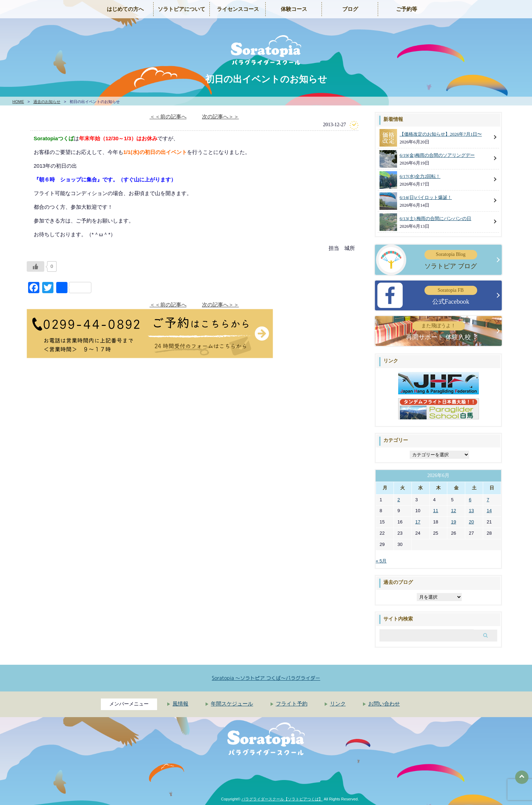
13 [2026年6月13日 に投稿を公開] (471, 511)
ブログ (350, 9)
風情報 (180, 704)
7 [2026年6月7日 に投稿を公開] (488, 500)
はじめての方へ (125, 9)
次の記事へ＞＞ (220, 117)
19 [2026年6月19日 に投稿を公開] (453, 522)
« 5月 (381, 561)
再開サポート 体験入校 (438, 331)
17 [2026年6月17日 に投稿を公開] (418, 522)
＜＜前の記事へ (168, 117)
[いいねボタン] (35, 266)
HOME (18, 102)
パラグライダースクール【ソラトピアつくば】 (282, 799)
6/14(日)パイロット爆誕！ (426, 197)
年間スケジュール (232, 704)
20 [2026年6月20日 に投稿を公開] (471, 522)
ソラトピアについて (181, 9)
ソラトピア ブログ (451, 260)
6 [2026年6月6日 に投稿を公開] (470, 500)
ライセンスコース (238, 9)
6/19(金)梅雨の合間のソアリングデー (437, 155)
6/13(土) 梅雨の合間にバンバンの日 (435, 218)
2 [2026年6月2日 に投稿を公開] (399, 500)
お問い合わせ (384, 704)
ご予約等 (407, 9)
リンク (338, 704)
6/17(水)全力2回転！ (420, 176)
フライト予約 (292, 704)
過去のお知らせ (47, 102)
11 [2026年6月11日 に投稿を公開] (436, 511)
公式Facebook (451, 295)
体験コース (294, 9)
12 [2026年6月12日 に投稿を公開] (453, 511)
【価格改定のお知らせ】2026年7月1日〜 (441, 134)
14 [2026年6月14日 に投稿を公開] (489, 511)
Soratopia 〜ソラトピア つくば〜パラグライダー (266, 678)
